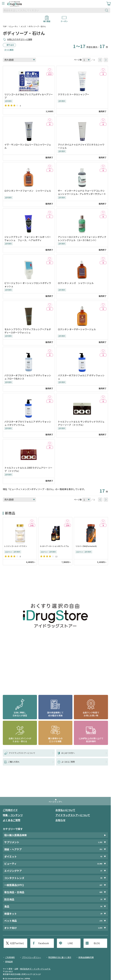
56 (101, 907)
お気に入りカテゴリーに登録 (20, 39)
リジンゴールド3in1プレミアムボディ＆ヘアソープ (29, 96)
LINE (70, 943)
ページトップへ (55, 802)
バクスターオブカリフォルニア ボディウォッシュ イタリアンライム (28, 423)
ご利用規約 (10, 957)
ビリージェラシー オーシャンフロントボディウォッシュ (28, 285)
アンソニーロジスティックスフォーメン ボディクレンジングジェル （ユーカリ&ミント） (82, 239)
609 (101, 892)
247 (101, 885)
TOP (5, 26)
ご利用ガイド (10, 810)
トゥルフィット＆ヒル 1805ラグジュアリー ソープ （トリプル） (28, 469)
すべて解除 (9, 50)
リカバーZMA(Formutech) (86, 546)
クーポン (64, 20)
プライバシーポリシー (31, 957)
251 (101, 849)
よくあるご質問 (12, 820)
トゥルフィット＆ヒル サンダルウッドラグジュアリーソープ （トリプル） (81, 423)
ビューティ (14, 26)
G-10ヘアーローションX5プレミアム (54, 546)
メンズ (23, 26)
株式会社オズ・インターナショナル (35, 969)
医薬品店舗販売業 (86, 957)
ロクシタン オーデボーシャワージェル (77, 329)
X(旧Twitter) (17, 943)
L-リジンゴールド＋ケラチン (16, 546)
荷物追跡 (9, 962)
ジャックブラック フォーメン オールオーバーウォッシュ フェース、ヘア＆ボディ (28, 239)
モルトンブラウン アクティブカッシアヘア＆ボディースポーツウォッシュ (28, 331)
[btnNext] (106, 60)
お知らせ (60, 820)
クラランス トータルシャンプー (75, 94)
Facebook (44, 943)
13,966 (100, 864)
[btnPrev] (100, 60)
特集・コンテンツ (13, 815)
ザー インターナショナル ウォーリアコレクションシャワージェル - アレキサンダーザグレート (82, 192)
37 (101, 871)
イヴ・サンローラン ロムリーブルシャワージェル (28, 146)
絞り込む (10, 45)
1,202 (100, 842)
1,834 (100, 928)
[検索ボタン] (107, 10)
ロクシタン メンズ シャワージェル (76, 283)
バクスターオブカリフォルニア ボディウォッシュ (81, 377)
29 (101, 914)
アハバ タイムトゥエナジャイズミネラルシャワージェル (81, 146)
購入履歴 (47, 20)
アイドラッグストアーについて (73, 815)
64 (101, 878)
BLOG (97, 943)
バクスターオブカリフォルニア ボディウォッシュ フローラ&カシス (28, 377)
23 (101, 899)
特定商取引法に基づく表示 (60, 957)
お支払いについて (65, 810)
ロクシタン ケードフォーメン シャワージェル (28, 191)
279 (101, 921)
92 (101, 856)
